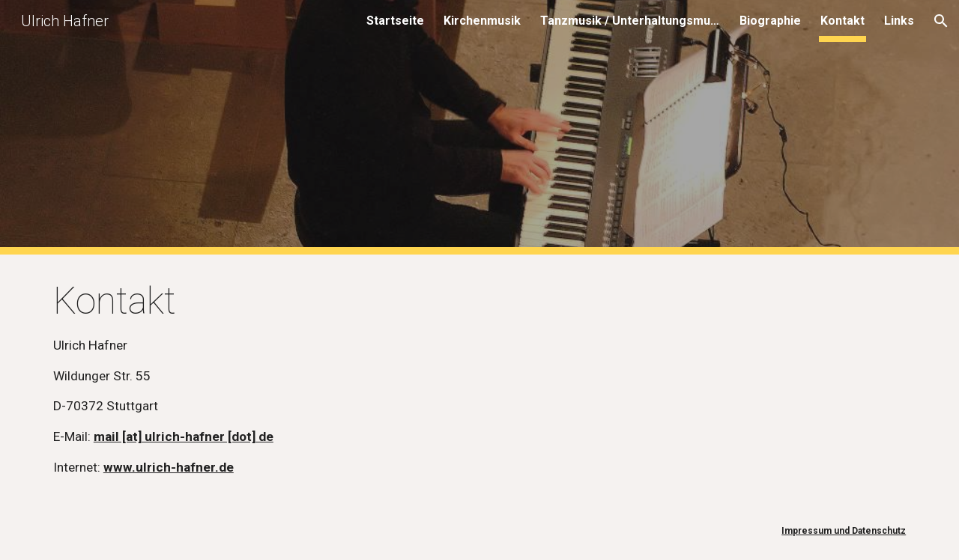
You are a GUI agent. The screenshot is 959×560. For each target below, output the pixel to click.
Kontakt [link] (842, 21)
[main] (479, 378)
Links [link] (899, 21)
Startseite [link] (395, 21)
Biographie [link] (770, 21)
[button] (941, 21)
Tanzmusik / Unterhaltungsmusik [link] (630, 21)
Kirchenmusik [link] (482, 21)
